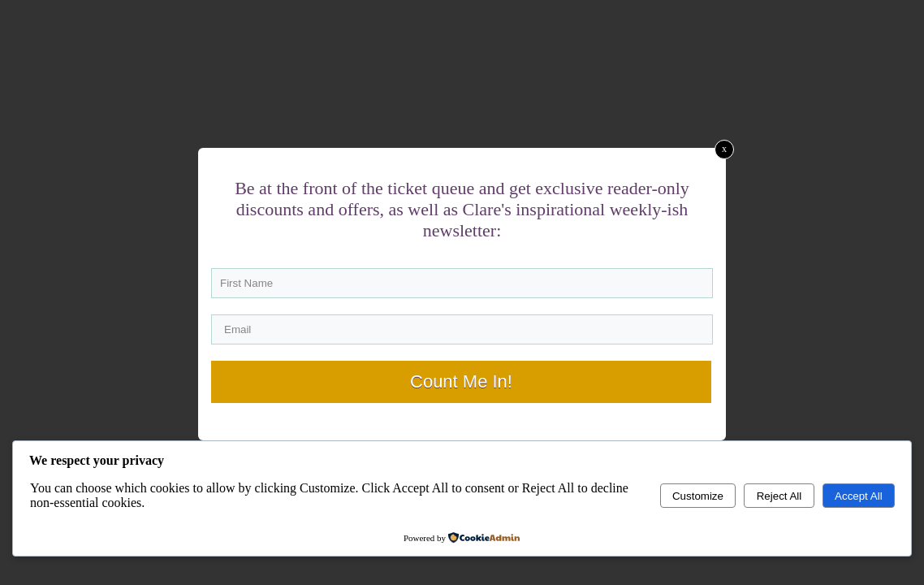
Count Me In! (461, 381)
